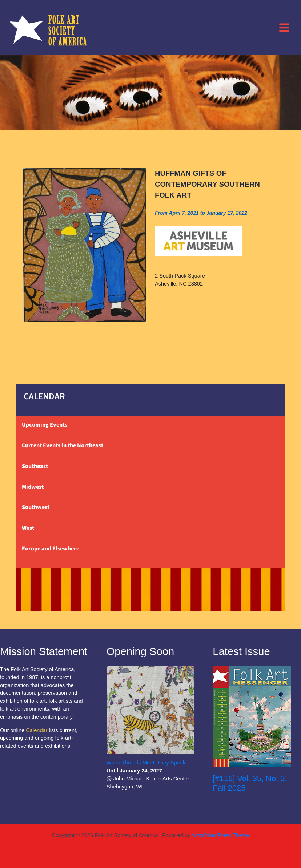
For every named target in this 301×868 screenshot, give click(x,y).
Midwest (33, 487)
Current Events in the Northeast (63, 445)
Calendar (37, 730)
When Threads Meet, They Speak (146, 763)
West (28, 528)
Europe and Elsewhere (51, 549)
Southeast (35, 466)
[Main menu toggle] (284, 27)
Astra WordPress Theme (220, 835)
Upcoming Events (45, 425)
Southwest (36, 507)
